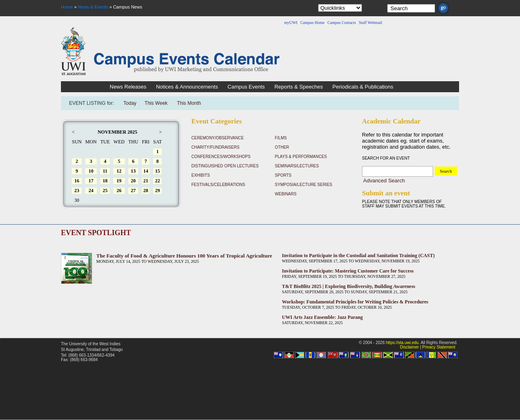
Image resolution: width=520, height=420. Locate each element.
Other (282, 147)
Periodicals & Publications (363, 87)
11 (105, 171)
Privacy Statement (439, 347)
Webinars (286, 194)
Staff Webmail (370, 23)
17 (91, 181)
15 (158, 171)
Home (67, 7)
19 (119, 181)
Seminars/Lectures (297, 166)
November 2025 (117, 132)
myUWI (291, 23)
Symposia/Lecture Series (304, 185)
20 (133, 181)
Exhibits (201, 175)
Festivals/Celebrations (218, 185)
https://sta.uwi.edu (402, 343)
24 (91, 191)
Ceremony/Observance (218, 138)
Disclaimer (409, 347)
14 (146, 171)
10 (91, 171)
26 (119, 191)
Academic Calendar (391, 121)
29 (158, 191)
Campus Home (312, 23)
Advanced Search (384, 181)
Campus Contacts (342, 23)
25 (105, 191)
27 (133, 191)
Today (130, 103)
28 (146, 191)
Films (281, 138)
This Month (189, 103)
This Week (156, 103)
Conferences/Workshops (221, 157)
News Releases (128, 87)
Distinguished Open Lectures (225, 166)
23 (77, 191)
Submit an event (386, 193)
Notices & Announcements (187, 87)
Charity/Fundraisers (215, 147)
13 (133, 171)
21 (146, 181)
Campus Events (246, 87)
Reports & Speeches (298, 87)
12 (119, 171)
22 (158, 181)
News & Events (93, 7)
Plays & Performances (301, 157)
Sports (283, 175)
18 (105, 181)
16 (77, 181)
